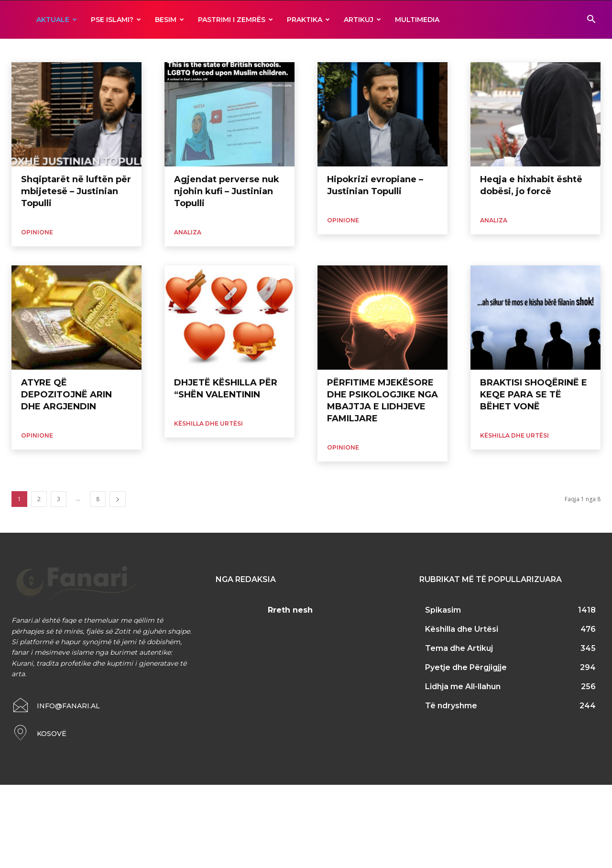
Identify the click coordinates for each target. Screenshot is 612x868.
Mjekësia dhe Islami (165, 50)
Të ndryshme (217, 50)
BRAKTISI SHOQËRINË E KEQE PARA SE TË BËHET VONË (534, 395)
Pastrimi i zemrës (235, 20)
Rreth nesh (290, 610)
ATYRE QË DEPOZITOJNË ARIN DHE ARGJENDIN (66, 395)
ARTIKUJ (362, 20)
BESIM (169, 20)
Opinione (37, 232)
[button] (591, 20)
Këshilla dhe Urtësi (208, 423)
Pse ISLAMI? (116, 20)
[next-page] (118, 499)
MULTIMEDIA (417, 20)
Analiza (22, 50)
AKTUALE (57, 20)
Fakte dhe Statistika (66, 50)
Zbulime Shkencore (270, 50)
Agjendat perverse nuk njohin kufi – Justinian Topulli (227, 191)
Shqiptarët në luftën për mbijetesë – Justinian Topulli (76, 191)
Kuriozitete (115, 50)
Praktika (308, 20)
